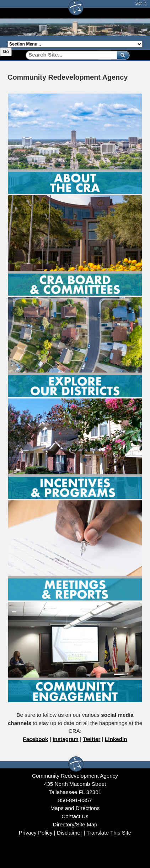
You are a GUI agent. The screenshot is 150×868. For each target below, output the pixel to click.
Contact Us (75, 816)
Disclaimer (69, 833)
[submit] (122, 55)
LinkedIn (116, 739)
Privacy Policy (36, 833)
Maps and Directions (75, 808)
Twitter (92, 739)
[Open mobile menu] (139, 13)
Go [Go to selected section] (6, 52)
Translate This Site (109, 833)
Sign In (141, 3)
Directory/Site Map (75, 824)
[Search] (69, 55)
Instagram (66, 739)
